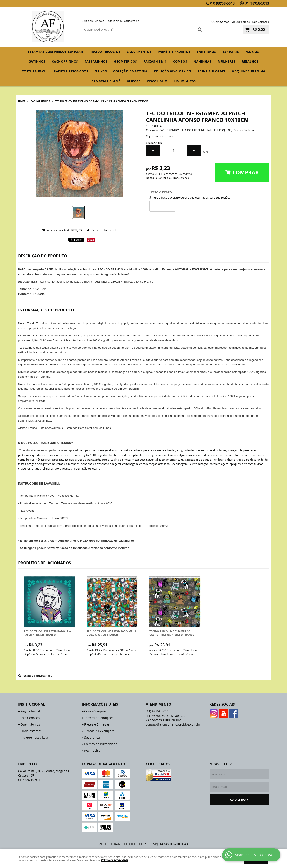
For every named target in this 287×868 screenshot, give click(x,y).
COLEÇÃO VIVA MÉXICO (173, 71)
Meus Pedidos (241, 22)
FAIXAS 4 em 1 (155, 61)
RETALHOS (250, 61)
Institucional (32, 704)
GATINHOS (37, 61)
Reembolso (92, 750)
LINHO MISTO (185, 81)
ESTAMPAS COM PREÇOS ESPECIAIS (56, 52)
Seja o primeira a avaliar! (162, 136)
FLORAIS (252, 52)
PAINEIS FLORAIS (211, 71)
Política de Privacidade (101, 744)
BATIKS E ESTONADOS (71, 71)
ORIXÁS (101, 71)
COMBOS (180, 61)
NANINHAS (202, 61)
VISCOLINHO (157, 81)
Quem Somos (220, 22)
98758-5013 (222, 3)
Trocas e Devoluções (99, 731)
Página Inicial (30, 711)
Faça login (113, 21)
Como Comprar (95, 711)
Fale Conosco (260, 22)
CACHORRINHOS (65, 61)
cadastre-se (132, 21)
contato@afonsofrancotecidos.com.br (173, 724)
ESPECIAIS (231, 52)
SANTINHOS (206, 52)
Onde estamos (31, 731)
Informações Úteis (100, 704)
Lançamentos (139, 52)
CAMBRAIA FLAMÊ (106, 81)
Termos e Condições (99, 718)
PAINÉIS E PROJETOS (174, 52)
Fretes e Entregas (97, 724)
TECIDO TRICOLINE (105, 52)
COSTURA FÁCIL (35, 71)
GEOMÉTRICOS (125, 61)
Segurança (92, 737)
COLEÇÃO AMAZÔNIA (130, 71)
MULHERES (227, 61)
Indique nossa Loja (34, 737)
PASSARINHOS (96, 61)
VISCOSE (134, 81)
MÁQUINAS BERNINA (248, 71)
